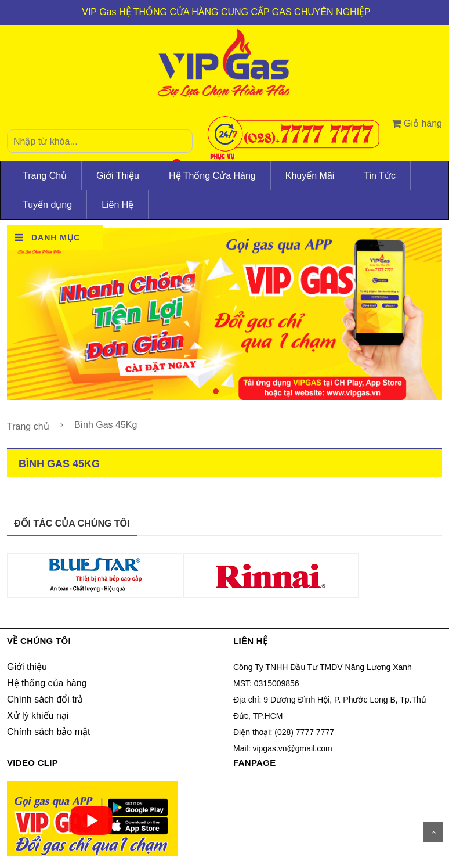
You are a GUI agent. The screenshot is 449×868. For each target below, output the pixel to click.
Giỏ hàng (417, 124)
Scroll (433, 832)
